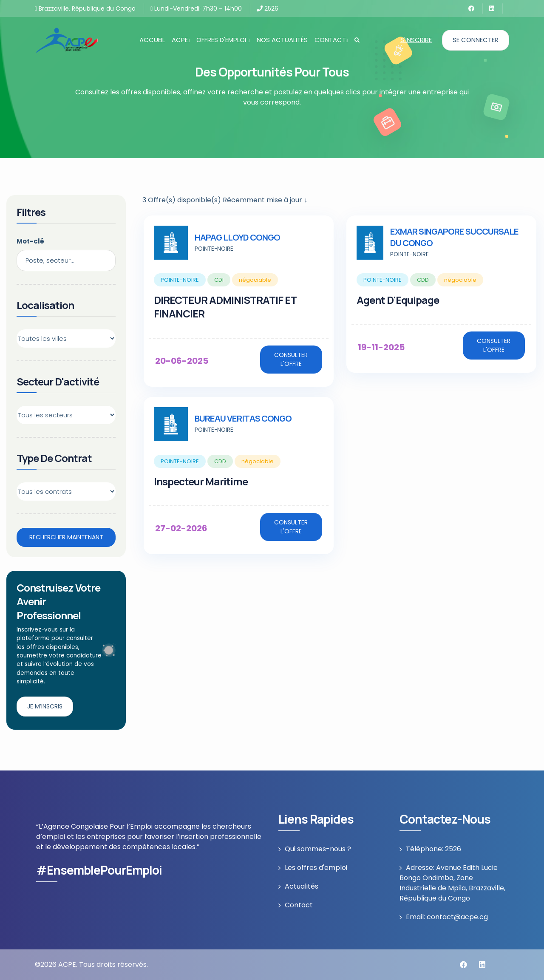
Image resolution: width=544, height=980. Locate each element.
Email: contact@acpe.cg (447, 917)
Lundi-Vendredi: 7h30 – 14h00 (196, 8)
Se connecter (476, 40)
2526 (268, 8)
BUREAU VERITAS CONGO (243, 418)
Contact (299, 905)
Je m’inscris (45, 706)
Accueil (152, 40)
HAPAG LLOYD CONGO (237, 237)
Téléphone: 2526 (433, 849)
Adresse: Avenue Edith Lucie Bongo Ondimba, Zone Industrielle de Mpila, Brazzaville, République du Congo (452, 883)
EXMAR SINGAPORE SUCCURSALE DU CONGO (454, 237)
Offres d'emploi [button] (223, 40)
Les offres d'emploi (316, 868)
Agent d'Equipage (398, 300)
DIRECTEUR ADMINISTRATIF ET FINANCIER (225, 307)
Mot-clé (30, 241)
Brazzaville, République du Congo (85, 8)
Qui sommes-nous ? (318, 849)
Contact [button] (331, 40)
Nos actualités (282, 40)
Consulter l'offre (291, 359)
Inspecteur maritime (201, 481)
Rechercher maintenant (66, 537)
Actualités (302, 886)
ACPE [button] (181, 40)
